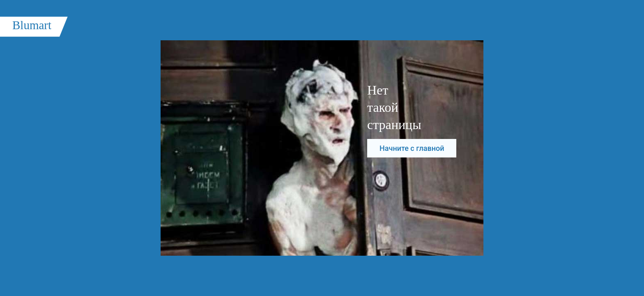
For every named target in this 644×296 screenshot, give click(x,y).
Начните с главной (412, 148)
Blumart (32, 25)
